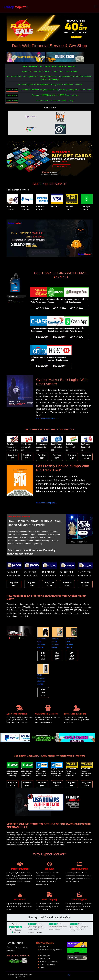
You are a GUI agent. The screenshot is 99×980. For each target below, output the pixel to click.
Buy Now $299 (76, 308)
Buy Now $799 (43, 656)
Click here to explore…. (47, 418)
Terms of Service (48, 965)
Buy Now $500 (42, 308)
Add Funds (45, 956)
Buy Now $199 (59, 308)
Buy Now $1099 (72, 656)
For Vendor (45, 959)
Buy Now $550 (43, 692)
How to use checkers (49, 962)
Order (43, 968)
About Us (44, 947)
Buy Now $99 (42, 337)
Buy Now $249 (76, 337)
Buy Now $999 (57, 656)
